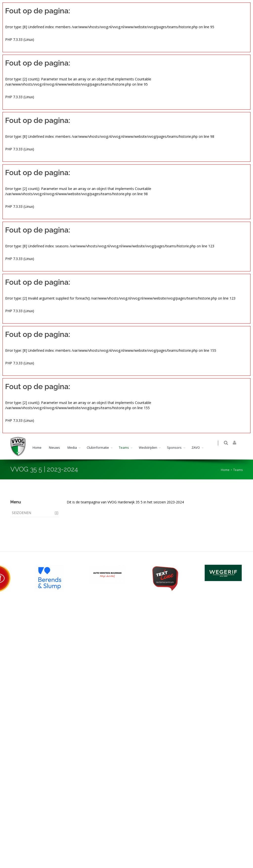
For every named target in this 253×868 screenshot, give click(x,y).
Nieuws (54, 447)
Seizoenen (21, 513)
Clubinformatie (98, 447)
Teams (124, 447)
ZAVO (196, 447)
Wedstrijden (148, 447)
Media (72, 447)
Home (37, 447)
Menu (16, 502)
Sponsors (174, 447)
